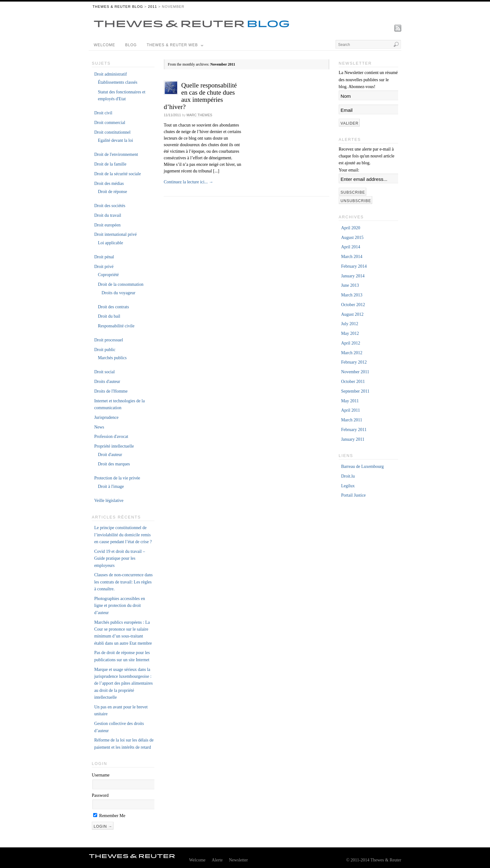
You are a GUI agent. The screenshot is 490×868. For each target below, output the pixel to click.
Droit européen (107, 225)
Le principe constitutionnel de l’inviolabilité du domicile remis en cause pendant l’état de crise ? (123, 535)
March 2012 (352, 353)
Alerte (217, 860)
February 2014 (354, 266)
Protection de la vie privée (117, 478)
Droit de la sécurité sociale (117, 174)
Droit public (105, 350)
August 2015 (352, 238)
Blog (131, 45)
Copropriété (108, 275)
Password (100, 795)
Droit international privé (115, 234)
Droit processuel (108, 340)
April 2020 (350, 228)
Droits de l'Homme (111, 391)
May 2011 (350, 401)
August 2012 (352, 314)
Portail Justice (353, 495)
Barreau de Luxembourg (362, 466)
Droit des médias (109, 184)
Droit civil (103, 113)
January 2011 (353, 439)
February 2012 (354, 362)
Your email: (349, 170)
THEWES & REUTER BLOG (118, 7)
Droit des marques (114, 464)
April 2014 (350, 247)
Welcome (104, 45)
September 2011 (355, 391)
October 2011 (353, 382)
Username (101, 775)
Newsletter (239, 860)
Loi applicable (110, 243)
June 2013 (350, 285)
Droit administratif (110, 74)
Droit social (104, 372)
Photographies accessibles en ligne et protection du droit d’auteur (120, 606)
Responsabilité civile (116, 326)
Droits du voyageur (118, 293)
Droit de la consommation (121, 284)
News (99, 427)
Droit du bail (109, 316)
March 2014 (352, 257)
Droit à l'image (111, 486)
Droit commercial (110, 123)
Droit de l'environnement (116, 154)
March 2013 (352, 295)
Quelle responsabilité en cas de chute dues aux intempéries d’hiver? (200, 96)
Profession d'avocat (111, 436)
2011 (152, 7)
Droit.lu (348, 476)
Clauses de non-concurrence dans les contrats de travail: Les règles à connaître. (123, 582)
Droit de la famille (110, 164)
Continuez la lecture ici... (188, 182)
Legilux (348, 486)
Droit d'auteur (110, 455)
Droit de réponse (112, 192)
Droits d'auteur (107, 382)
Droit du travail (107, 215)
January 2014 (353, 276)
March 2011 (352, 420)
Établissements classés (117, 82)
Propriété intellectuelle (114, 446)
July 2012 (350, 324)
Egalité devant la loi (115, 140)
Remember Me (109, 816)
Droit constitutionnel (112, 132)
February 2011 (354, 430)
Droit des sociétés (110, 206)
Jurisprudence (106, 417)
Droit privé (104, 267)
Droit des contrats (113, 307)
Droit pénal (104, 257)
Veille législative (109, 501)
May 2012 (350, 333)
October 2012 (353, 305)
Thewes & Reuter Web (175, 47)
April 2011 (350, 410)
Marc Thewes (199, 115)
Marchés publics (112, 358)
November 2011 (355, 372)
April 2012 (350, 343)
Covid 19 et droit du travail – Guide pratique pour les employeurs (120, 558)
